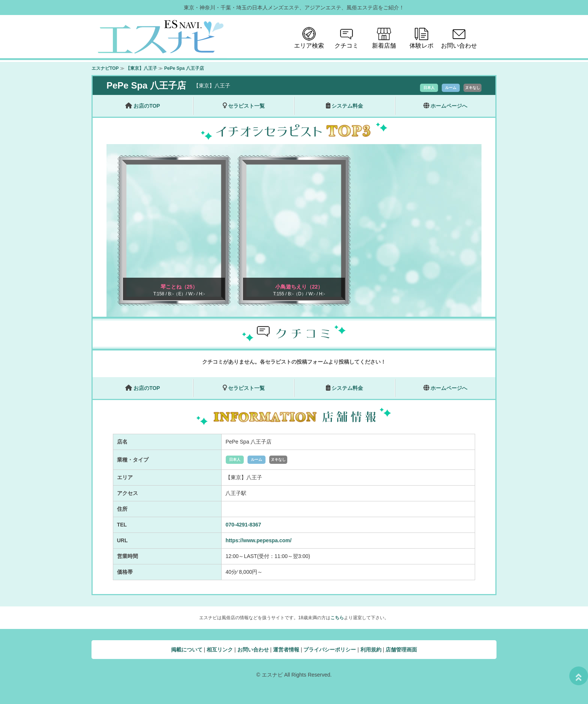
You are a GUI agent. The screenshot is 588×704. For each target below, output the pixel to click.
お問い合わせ (253, 650)
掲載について (187, 650)
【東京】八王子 (141, 68)
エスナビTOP (105, 68)
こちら (337, 618)
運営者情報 (286, 650)
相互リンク (220, 650)
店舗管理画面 (401, 650)
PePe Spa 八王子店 (184, 68)
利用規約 (371, 650)
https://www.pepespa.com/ (258, 540)
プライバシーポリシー (330, 650)
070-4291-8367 (243, 525)
